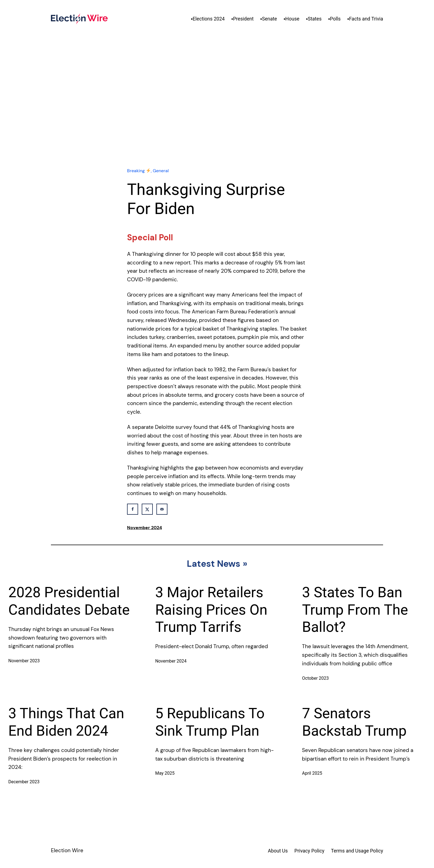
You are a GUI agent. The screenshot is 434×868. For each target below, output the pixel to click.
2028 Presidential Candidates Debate (69, 601)
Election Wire (67, 850)
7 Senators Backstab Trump (354, 722)
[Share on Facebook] (133, 509)
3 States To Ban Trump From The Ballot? (355, 610)
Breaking (139, 171)
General (161, 171)
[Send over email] (162, 509)
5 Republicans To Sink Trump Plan (210, 722)
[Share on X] (147, 509)
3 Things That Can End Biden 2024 (66, 722)
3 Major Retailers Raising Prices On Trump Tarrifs (211, 610)
